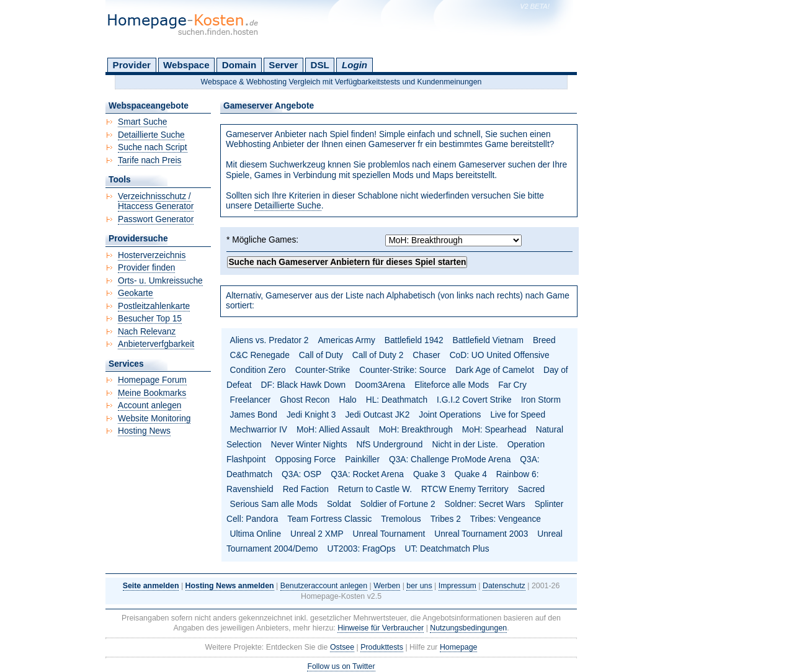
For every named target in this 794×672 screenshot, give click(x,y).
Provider (132, 65)
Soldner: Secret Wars (485, 504)
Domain (239, 65)
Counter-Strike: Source (403, 370)
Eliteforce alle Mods (452, 385)
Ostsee (342, 647)
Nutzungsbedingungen (468, 628)
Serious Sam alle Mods (274, 504)
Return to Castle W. (375, 489)
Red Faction (306, 489)
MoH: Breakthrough (416, 430)
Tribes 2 (446, 519)
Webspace (186, 65)
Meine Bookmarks (152, 393)
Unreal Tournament (389, 534)
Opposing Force (305, 459)
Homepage (459, 647)
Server (283, 65)
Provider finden (146, 268)
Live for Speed (518, 415)
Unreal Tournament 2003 (481, 534)
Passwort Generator (156, 219)
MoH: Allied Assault (333, 430)
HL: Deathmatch (397, 400)
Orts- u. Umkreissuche (160, 281)
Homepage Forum (152, 380)
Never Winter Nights (309, 445)
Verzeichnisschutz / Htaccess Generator (156, 202)
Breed (544, 340)
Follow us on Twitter (341, 666)
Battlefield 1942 (414, 340)
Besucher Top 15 (150, 319)
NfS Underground (390, 445)
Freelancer (251, 400)
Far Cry (512, 385)
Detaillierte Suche (288, 206)
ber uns (419, 586)
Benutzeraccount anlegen (324, 586)
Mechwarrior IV (259, 430)
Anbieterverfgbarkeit (156, 344)
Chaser (426, 355)
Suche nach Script (153, 147)
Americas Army (346, 340)
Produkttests (382, 647)
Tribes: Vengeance (506, 519)
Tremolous (401, 519)
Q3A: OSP (301, 474)
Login (355, 65)
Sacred (532, 489)
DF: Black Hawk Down (303, 385)
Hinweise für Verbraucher (381, 628)
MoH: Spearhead (494, 430)
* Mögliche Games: (262, 240)
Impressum (457, 586)
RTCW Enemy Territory (465, 489)
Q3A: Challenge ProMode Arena (450, 459)
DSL (320, 65)
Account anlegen (149, 405)
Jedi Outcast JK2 (377, 415)
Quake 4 (471, 474)
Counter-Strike (323, 370)
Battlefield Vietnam (488, 340)
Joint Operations (450, 415)
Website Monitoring (154, 419)
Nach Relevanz (147, 332)
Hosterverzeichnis (152, 255)
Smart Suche (142, 122)
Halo (347, 400)
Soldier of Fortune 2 (398, 504)
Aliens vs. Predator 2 (270, 340)
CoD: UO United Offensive (500, 355)
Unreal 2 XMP (317, 534)
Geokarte (136, 293)
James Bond (254, 415)
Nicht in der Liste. (465, 445)
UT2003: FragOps (361, 549)
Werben (387, 586)
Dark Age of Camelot (495, 370)
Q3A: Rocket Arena (367, 474)
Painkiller (362, 459)
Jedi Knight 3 (311, 415)
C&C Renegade (260, 355)
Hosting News (144, 431)
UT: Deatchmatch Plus (447, 549)
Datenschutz (504, 586)
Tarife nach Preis (149, 160)
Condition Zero (258, 370)
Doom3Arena (380, 385)
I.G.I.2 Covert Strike (474, 400)
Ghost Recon (305, 400)
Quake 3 (429, 474)
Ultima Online (256, 534)
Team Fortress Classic (329, 519)
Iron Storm (541, 400)
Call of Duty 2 (378, 355)
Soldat (339, 504)
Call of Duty (321, 355)
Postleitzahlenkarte (154, 306)
